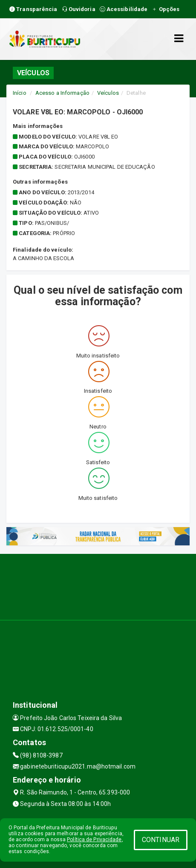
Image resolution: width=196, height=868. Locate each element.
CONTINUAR (161, 840)
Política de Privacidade (94, 840)
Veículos (108, 93)
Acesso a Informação (62, 93)
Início (20, 93)
